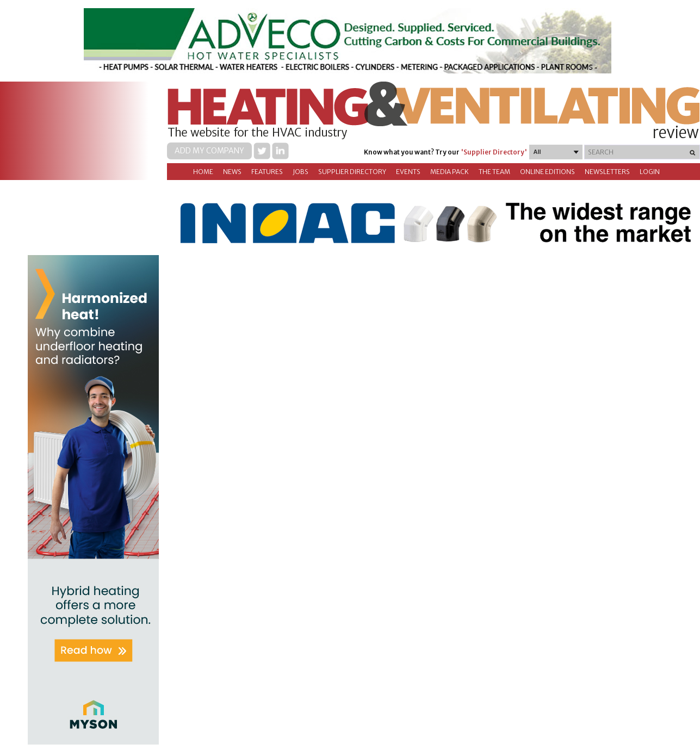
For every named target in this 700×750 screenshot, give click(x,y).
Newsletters (607, 172)
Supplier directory (352, 172)
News (232, 172)
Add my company (209, 151)
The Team (494, 172)
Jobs (301, 172)
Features (267, 172)
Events (408, 172)
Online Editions (547, 172)
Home (203, 172)
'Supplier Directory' (494, 152)
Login (650, 172)
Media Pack (450, 172)
